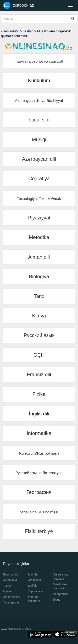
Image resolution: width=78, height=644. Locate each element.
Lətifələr (33, 586)
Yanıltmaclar (11, 602)
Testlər (28, 31)
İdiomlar (33, 574)
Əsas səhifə (10, 31)
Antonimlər (10, 580)
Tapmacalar (36, 591)
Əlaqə (57, 600)
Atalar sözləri (12, 597)
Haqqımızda (61, 594)
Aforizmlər (35, 580)
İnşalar (7, 591)
